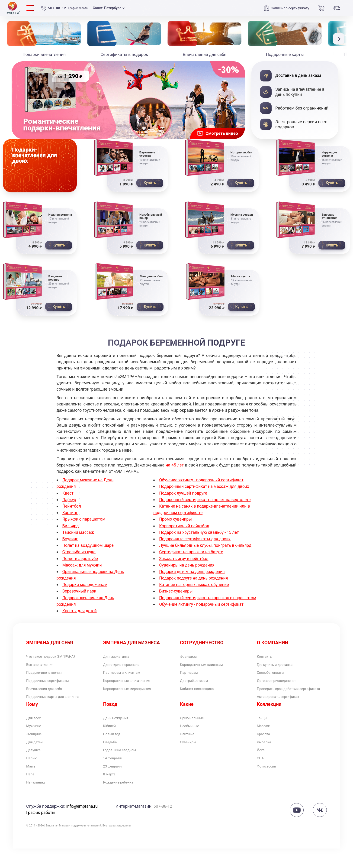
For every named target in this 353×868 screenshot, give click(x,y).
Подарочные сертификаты (52, 685)
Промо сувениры (176, 521)
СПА (261, 775)
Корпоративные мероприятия (133, 694)
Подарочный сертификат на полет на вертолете (206, 502)
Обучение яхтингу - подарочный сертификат (202, 482)
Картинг (70, 515)
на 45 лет (175, 468)
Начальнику (38, 802)
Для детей (36, 757)
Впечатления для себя (48, 694)
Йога (262, 766)
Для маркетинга (119, 658)
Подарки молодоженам (85, 586)
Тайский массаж (79, 534)
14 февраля (115, 775)
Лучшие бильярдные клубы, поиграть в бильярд (206, 547)
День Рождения (119, 730)
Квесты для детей (80, 612)
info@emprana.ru (82, 826)
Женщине (36, 748)
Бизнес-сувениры (176, 592)
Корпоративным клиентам (206, 667)
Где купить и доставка (279, 667)
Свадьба (112, 757)
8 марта (111, 793)
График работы (79, 8)
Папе (31, 793)
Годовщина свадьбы (123, 766)
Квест (68, 495)
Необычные (192, 739)
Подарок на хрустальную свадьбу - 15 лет (200, 534)
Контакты (267, 658)
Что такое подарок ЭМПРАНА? (56, 658)
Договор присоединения (281, 685)
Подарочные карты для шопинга (58, 703)
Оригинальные (194, 730)
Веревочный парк (80, 592)
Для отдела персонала (125, 667)
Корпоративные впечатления (132, 685)
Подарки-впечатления (48, 676)
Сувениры (190, 757)
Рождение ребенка (122, 802)
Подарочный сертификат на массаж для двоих (205, 489)
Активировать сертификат (283, 708)
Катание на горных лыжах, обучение (195, 586)
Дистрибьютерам (197, 685)
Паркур (69, 502)
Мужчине (35, 739)
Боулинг (70, 541)
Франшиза (190, 658)
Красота (265, 748)
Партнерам (191, 676)
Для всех (35, 730)
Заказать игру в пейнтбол (184, 560)
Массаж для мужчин (83, 566)
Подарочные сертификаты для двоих (196, 541)
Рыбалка (266, 757)
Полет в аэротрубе (81, 560)
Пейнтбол (72, 508)
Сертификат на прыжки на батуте (192, 553)
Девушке (35, 766)
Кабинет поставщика (201, 694)
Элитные (189, 748)
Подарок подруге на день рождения (194, 579)
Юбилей (111, 739)
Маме (32, 784)
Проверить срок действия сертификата (282, 696)
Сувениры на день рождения (187, 566)
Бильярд (71, 528)
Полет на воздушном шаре (89, 547)
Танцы (263, 730)
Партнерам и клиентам (126, 676)
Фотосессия (269, 784)
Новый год (114, 748)
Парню (33, 775)
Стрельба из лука (79, 553)
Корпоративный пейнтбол (185, 528)
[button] (340, 39)
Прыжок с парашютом (84, 521)
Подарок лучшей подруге (184, 495)
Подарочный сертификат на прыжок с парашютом (209, 599)
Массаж (265, 739)
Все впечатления (43, 667)
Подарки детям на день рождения (193, 573)
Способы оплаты (274, 676)
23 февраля (115, 784)
